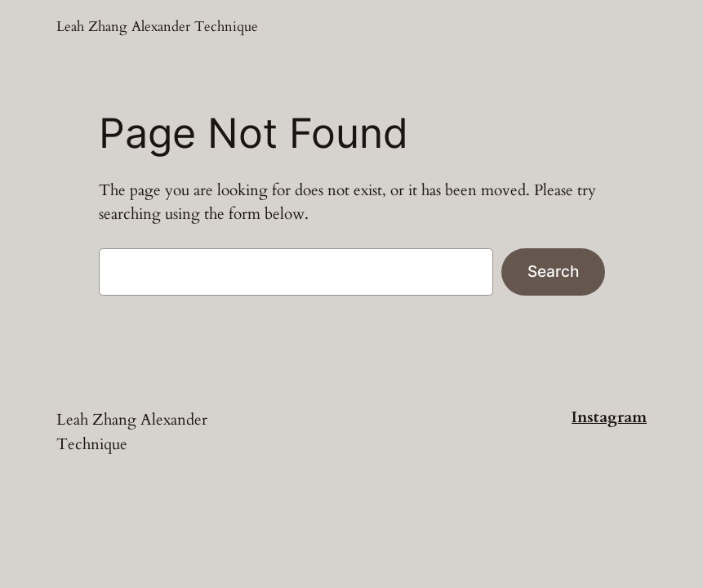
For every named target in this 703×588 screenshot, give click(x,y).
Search (553, 271)
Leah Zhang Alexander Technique (157, 27)
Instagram (609, 417)
